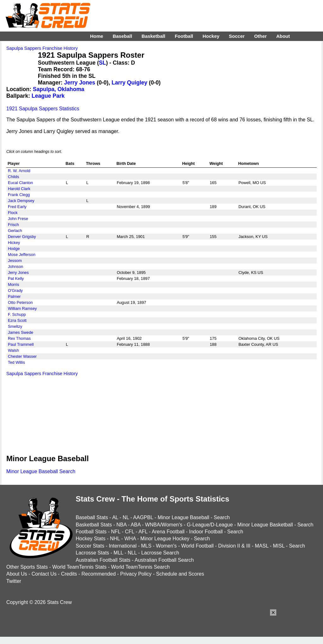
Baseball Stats (92, 517)
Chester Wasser (22, 356)
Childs (14, 177)
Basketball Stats (94, 525)
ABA (135, 525)
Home (97, 36)
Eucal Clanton (21, 183)
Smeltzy (15, 326)
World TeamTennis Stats (79, 567)
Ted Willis (16, 362)
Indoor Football (206, 532)
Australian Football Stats (103, 560)
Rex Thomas (19, 338)
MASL (262, 546)
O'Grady (15, 290)
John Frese (18, 219)
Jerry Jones (80, 83)
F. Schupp (17, 314)
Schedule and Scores (180, 574)
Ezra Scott (17, 320)
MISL (279, 546)
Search (222, 517)
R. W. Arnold (19, 171)
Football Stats (91, 532)
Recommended (99, 574)
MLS (146, 546)
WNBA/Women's (164, 525)
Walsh (13, 350)
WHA (130, 539)
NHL (115, 539)
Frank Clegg (19, 195)
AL (115, 517)
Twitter (14, 581)
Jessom (15, 261)
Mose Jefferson (22, 255)
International (123, 546)
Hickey (14, 243)
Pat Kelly (16, 278)
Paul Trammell (21, 344)
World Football (197, 546)
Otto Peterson (20, 302)
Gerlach (15, 231)
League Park (48, 96)
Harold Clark (19, 189)
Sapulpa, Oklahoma (59, 89)
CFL (130, 532)
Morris (14, 284)
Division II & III (234, 546)
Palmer (14, 296)
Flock (13, 213)
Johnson (15, 267)
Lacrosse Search (160, 553)
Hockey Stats (91, 539)
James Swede (21, 332)
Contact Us (44, 574)
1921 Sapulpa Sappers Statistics (43, 109)
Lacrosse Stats (92, 553)
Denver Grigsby (22, 237)
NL (126, 517)
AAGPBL (143, 517)
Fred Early (17, 207)
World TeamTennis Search (140, 567)
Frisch (13, 225)
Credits (69, 574)
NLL (132, 553)
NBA (121, 525)
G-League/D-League (210, 525)
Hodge (14, 249)
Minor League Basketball (265, 525)
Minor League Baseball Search (41, 471)
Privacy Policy (136, 574)
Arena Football (168, 532)
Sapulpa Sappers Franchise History (42, 48)
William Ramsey (22, 308)
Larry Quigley (129, 83)
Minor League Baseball (184, 517)
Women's (166, 546)
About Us (17, 574)
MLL (118, 553)
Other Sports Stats (27, 567)
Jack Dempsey (21, 201)
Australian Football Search (164, 560)
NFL (116, 532)
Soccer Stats (90, 546)
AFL (143, 532)
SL (103, 63)
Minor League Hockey (165, 539)
